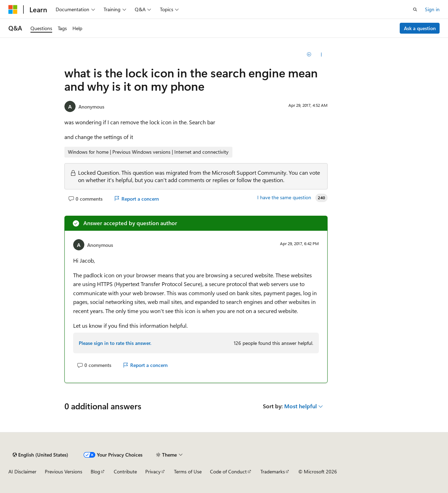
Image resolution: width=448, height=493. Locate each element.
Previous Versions (64, 471)
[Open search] (415, 9)
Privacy (153, 471)
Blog (95, 471)
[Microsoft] (13, 9)
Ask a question (420, 28)
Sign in (432, 9)
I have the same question (284, 197)
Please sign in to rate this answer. (115, 343)
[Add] (309, 55)
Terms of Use (188, 471)
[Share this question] (321, 55)
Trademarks (273, 471)
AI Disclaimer (22, 471)
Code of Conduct (228, 471)
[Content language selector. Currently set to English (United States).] (40, 455)
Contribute (125, 471)
